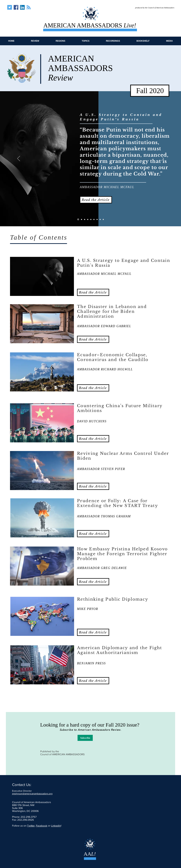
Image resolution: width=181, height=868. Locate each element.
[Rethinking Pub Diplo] (100, 219)
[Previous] (19, 159)
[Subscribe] (85, 738)
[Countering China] (88, 219)
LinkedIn (56, 826)
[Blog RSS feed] (29, 8)
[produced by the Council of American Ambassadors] (152, 8)
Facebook (42, 826)
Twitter (31, 826)
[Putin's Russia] (78, 219)
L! (94, 854)
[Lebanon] (82, 219)
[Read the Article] (96, 200)
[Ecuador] (85, 219)
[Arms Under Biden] (91, 219)
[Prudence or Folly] (94, 219)
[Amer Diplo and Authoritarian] (103, 219)
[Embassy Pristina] (97, 219)
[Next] (162, 159)
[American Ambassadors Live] (10, 7)
